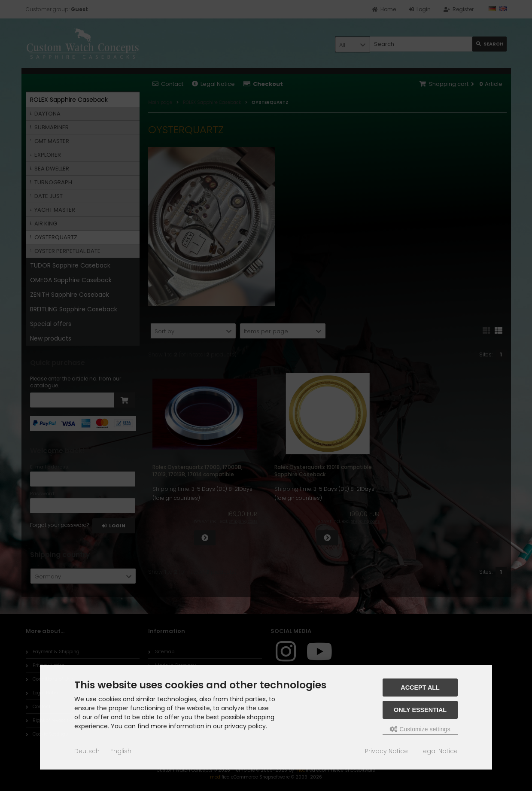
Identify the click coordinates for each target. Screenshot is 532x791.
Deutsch (87, 751)
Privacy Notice (386, 751)
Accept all (420, 688)
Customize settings (420, 729)
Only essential (420, 710)
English (121, 751)
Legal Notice (439, 751)
